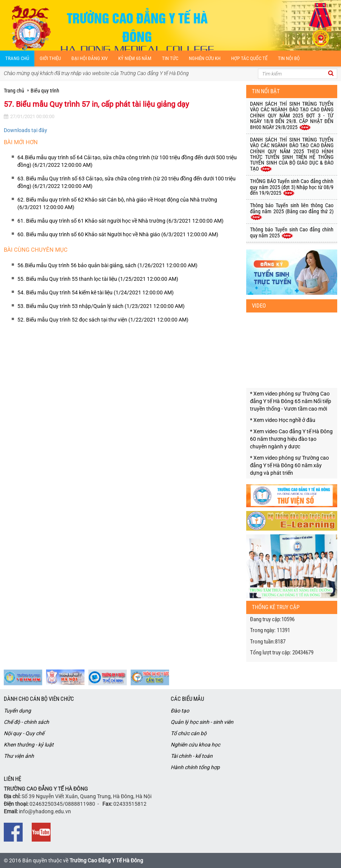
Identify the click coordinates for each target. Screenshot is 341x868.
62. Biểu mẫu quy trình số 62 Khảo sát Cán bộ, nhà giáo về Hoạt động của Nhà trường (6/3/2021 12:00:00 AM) (117, 203)
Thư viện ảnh (19, 756)
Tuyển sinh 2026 (64, 77)
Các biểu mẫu (187, 699)
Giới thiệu (50, 58)
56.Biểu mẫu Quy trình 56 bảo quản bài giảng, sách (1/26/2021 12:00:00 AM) (107, 265)
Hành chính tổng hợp (195, 767)
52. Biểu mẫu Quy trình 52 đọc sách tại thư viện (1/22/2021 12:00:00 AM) (103, 320)
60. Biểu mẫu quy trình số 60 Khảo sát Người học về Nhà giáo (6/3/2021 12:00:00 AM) (118, 234)
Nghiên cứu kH (205, 58)
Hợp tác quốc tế (249, 58)
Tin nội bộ (289, 58)
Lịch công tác (21, 77)
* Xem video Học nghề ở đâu (283, 420)
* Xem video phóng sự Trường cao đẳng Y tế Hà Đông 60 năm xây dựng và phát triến (289, 465)
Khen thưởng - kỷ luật (29, 745)
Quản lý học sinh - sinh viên (202, 722)
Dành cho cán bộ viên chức (39, 699)
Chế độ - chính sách (26, 722)
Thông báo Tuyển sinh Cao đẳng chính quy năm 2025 (292, 232)
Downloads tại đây (25, 130)
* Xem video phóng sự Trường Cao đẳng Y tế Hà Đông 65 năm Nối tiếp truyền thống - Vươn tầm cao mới (291, 401)
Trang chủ (17, 58)
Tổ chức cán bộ (189, 733)
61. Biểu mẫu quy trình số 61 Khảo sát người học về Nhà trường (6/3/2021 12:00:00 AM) (120, 221)
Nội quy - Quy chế (24, 733)
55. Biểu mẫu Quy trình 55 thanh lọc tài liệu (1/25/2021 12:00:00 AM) (98, 279)
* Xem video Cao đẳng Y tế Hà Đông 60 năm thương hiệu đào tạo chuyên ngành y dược (291, 439)
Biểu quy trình (45, 91)
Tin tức (170, 58)
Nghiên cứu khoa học (195, 745)
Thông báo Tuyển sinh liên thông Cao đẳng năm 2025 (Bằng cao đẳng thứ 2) (292, 211)
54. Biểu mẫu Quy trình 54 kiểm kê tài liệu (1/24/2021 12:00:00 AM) (96, 292)
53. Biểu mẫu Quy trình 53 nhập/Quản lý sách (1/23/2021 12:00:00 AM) (101, 306)
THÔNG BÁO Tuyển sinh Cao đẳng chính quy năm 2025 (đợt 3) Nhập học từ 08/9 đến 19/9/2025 (292, 187)
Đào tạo (180, 711)
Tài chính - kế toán (192, 756)
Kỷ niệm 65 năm (135, 58)
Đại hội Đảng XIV (89, 58)
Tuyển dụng (17, 711)
